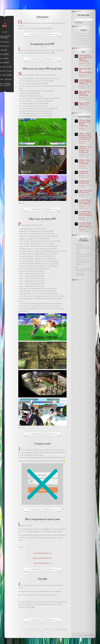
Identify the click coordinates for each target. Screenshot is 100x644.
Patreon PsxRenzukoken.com (42, 563)
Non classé (49, 34)
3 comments (56, 620)
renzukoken (34, 34)
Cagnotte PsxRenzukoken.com (42, 553)
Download (82, 63)
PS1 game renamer (81, 39)
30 (50, 630)
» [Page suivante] (55, 630)
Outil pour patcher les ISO (83, 44)
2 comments (56, 209)
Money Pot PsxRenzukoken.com (42, 558)
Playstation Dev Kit (81, 34)
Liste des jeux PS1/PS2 (82, 41)
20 (47, 630)
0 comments (56, 34)
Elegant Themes (88, 635)
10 (44, 630)
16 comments (56, 510)
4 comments (56, 569)
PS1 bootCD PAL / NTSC (83, 36)
